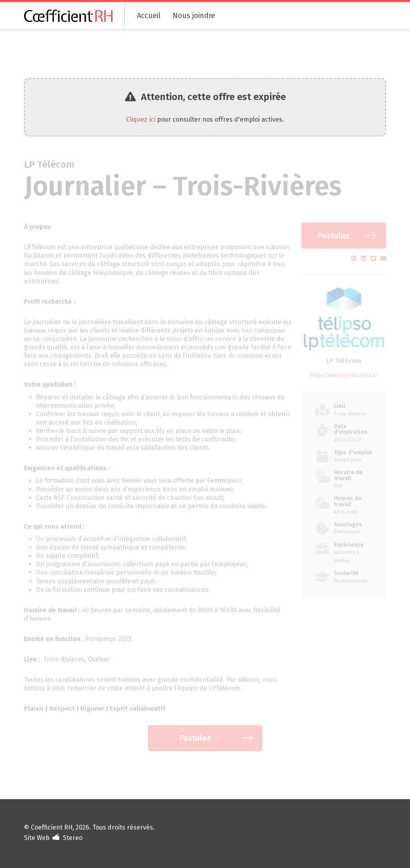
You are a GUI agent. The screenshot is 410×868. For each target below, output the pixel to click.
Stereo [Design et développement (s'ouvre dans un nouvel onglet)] (73, 838)
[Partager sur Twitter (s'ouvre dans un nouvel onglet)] (374, 259)
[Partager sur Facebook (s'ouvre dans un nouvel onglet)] (355, 259)
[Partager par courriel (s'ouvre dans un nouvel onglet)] (383, 259)
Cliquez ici (141, 119)
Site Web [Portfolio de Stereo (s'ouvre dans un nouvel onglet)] (37, 838)
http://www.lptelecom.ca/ (344, 375)
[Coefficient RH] (74, 16)
